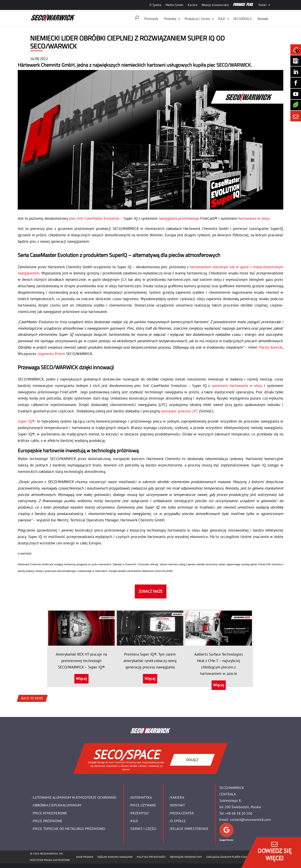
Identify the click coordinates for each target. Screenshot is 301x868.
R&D (222, 19)
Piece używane (143, 805)
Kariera (193, 5)
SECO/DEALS (242, 19)
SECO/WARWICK (234, 65)
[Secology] (296, 105)
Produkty (170, 19)
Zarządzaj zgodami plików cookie (228, 857)
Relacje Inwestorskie (215, 5)
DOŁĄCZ (192, 760)
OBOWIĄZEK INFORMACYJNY (186, 857)
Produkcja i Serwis (197, 19)
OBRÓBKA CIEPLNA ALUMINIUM (57, 805)
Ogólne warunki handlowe (115, 857)
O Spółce (155, 5)
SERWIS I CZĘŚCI (144, 829)
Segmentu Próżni (51, 354)
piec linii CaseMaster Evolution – (96, 218)
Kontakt (263, 19)
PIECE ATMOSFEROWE (50, 813)
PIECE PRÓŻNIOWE (48, 821)
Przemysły (151, 19)
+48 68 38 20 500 (239, 813)
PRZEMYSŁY (140, 813)
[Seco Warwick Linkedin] (296, 72)
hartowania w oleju (253, 218)
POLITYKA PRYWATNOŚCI (151, 857)
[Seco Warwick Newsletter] (296, 61)
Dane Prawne (85, 857)
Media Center (175, 5)
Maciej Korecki (270, 347)
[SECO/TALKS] (296, 94)
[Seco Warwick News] (296, 50)
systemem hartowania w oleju (237, 386)
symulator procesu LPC (179, 411)
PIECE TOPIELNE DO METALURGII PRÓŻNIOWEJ (69, 829)
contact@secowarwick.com (250, 819)
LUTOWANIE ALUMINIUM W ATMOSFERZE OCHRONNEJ (75, 797)
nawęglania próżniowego (179, 218)
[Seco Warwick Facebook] (296, 83)
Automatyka (141, 797)
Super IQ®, (27, 421)
